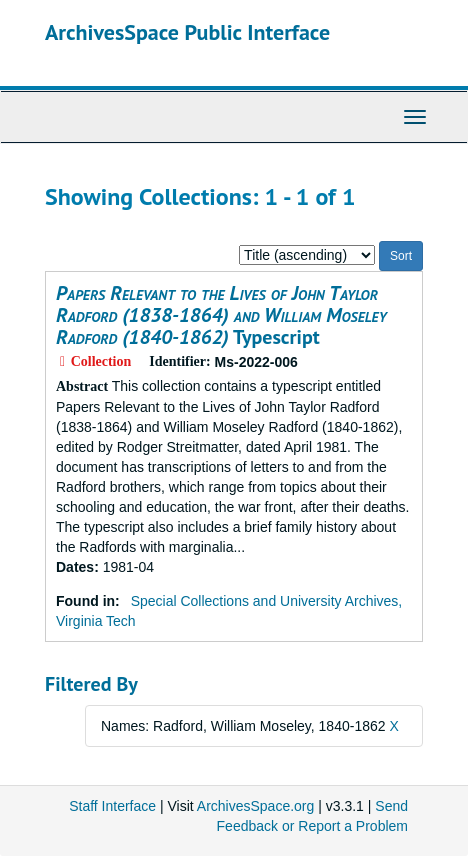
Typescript (221, 315)
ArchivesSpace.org (256, 806)
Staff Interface (112, 806)
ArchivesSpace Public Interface (187, 32)
